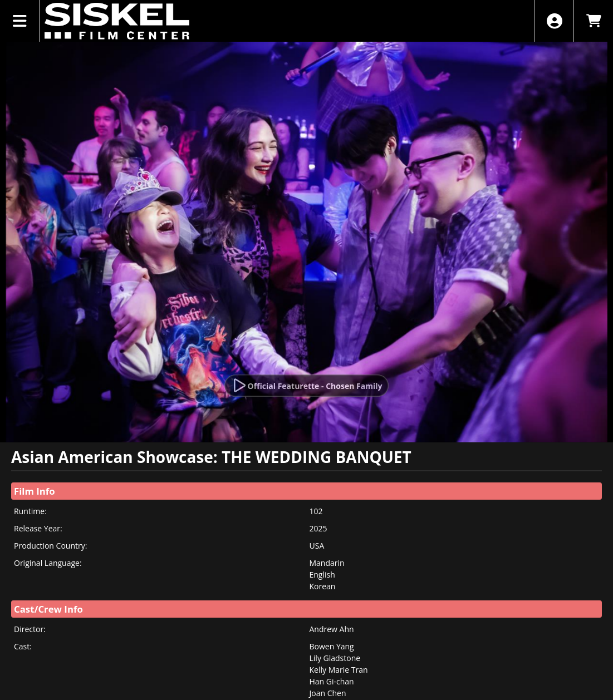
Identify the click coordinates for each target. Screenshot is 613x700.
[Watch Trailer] (307, 386)
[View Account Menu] (554, 21)
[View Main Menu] (20, 21)
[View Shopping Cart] (593, 21)
